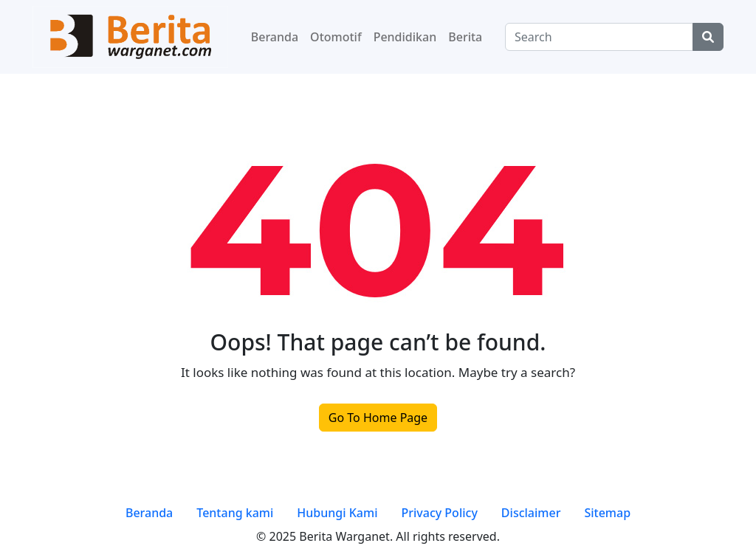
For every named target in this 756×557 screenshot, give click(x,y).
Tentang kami (235, 513)
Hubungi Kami (337, 513)
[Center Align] (708, 37)
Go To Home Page (378, 418)
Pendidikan (405, 37)
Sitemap (607, 513)
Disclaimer (531, 513)
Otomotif (336, 37)
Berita (465, 37)
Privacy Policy (439, 513)
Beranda (275, 37)
